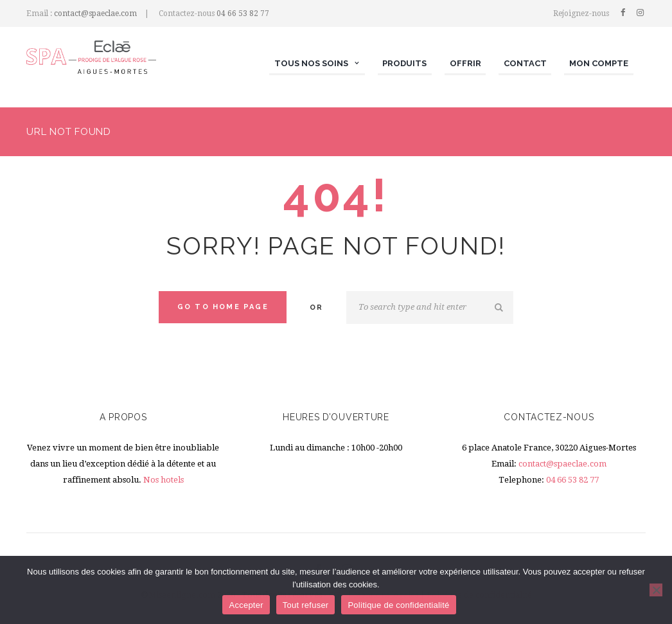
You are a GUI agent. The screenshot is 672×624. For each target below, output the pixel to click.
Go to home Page (223, 307)
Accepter (246, 605)
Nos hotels (164, 480)
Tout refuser (306, 605)
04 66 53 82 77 (243, 13)
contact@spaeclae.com (95, 13)
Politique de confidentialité (398, 605)
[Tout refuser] (656, 590)
